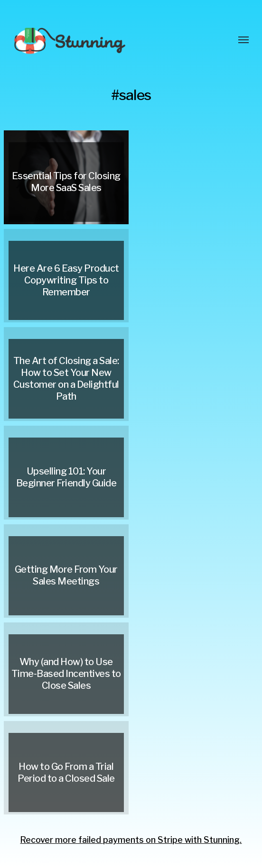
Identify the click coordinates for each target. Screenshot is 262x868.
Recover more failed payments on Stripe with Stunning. (131, 840)
